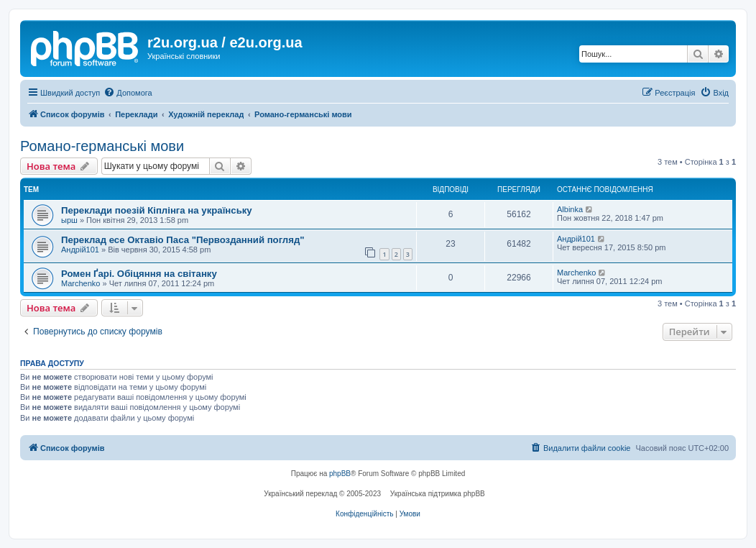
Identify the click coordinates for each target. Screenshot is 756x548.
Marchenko (80, 283)
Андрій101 (80, 250)
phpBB (340, 474)
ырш (69, 220)
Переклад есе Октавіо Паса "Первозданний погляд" (183, 240)
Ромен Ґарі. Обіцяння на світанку (139, 274)
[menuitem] (128, 93)
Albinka (570, 209)
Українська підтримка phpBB (438, 494)
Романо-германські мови (102, 146)
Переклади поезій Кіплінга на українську (157, 210)
